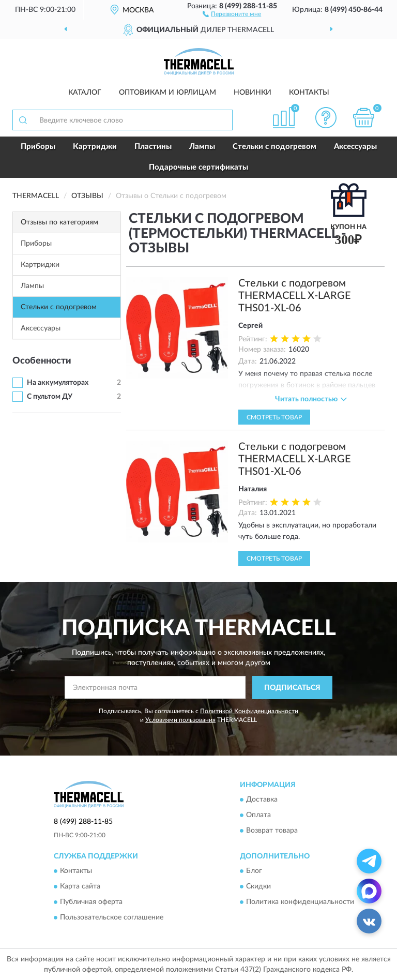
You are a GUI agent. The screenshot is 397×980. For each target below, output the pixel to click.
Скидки (258, 887)
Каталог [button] (85, 93)
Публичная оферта (91, 902)
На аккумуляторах (58, 383)
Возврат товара (272, 831)
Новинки (253, 93)
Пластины (153, 147)
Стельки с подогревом (274, 147)
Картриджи (95, 147)
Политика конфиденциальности (300, 902)
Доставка (262, 800)
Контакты (309, 93)
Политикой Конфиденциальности (249, 711)
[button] (232, 13)
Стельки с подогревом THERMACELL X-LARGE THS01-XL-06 (295, 296)
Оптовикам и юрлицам (167, 93)
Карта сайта (80, 887)
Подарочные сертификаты (198, 167)
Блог (254, 871)
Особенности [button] (42, 361)
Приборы (38, 147)
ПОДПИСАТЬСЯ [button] (292, 688)
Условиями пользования (180, 720)
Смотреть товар (274, 417)
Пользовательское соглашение (112, 918)
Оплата (258, 816)
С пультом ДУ (50, 397)
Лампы (202, 147)
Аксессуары (355, 147)
